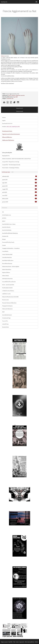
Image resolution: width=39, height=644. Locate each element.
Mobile (36, 642)
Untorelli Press (5, 324)
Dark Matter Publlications (8, 260)
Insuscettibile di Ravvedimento (9, 282)
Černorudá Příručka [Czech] (8, 242)
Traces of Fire (5, 321)
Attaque (4, 239)
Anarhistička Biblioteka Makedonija (10, 233)
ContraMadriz (5, 251)
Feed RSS (10, 642)
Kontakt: (11, 127)
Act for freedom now (7, 215)
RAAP (3, 312)
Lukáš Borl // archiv (6, 294)
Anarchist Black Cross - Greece (9, 224)
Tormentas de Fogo (6, 318)
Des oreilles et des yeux (7, 263)
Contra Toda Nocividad (7, 254)
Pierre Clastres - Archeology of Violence (11, 168)
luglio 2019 (19, 183)
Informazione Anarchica (7, 279)
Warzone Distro (5, 327)
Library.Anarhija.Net (7, 153)
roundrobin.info (10, 98)
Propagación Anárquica (7, 306)
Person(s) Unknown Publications (9, 303)
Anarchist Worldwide (7, 230)
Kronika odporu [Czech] (7, 288)
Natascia (3, 56)
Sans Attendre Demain (7, 315)
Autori (17, 642)
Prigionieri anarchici (20, 95)
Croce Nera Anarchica (7, 257)
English (4, 121)
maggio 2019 (19, 189)
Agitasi (4, 221)
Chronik (4, 245)
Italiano (14, 95)
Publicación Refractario (7, 309)
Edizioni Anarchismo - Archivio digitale (11, 267)
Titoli (14, 642)
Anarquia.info (5, 236)
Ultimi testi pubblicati (30, 642)
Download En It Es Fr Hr (7, 123)
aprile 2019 (19, 192)
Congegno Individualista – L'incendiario (11, 248)
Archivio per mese (6, 172)
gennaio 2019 (19, 202)
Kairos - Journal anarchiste (8, 285)
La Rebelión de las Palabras (8, 291)
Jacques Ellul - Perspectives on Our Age (11, 162)
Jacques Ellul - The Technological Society (11, 165)
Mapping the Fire (6, 156)
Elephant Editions (6, 273)
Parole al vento (5, 300)
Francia (10, 95)
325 (3, 212)
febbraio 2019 (19, 199)
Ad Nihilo (4, 218)
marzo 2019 (19, 195)
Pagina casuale (4, 642)
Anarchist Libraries (6, 227)
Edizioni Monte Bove (7, 270)
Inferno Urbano (5, 276)
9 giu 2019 (15, 97)
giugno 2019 (19, 186)
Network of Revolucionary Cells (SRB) (10, 297)
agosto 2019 (19, 180)
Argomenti (22, 642)
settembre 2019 (19, 176)
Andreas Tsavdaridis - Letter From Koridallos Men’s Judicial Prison (16, 159)
